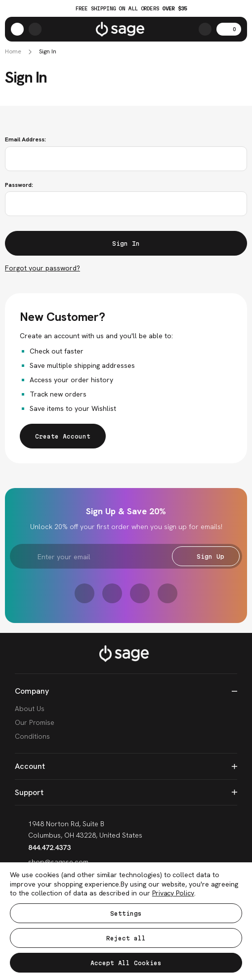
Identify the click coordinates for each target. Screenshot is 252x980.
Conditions (32, 736)
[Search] (205, 29)
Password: (19, 185)
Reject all (126, 938)
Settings (126, 913)
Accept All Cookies (126, 963)
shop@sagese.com (52, 862)
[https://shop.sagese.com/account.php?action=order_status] (35, 29)
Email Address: (25, 139)
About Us (30, 709)
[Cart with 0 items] (229, 29)
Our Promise (35, 722)
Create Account (63, 436)
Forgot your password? (42, 268)
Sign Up (206, 557)
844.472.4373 (43, 847)
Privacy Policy (173, 893)
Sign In (48, 52)
